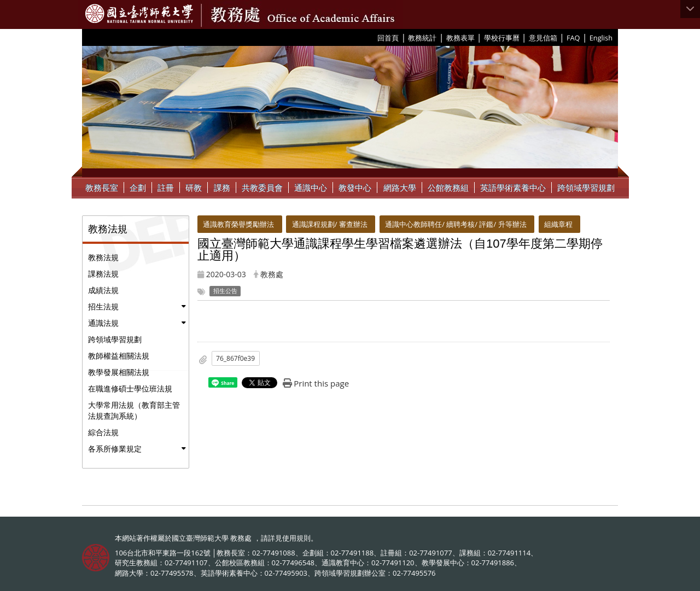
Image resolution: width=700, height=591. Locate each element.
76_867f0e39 (235, 358)
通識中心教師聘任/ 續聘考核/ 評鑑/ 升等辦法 (456, 224)
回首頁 (388, 38)
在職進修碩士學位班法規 (130, 388)
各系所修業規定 (115, 449)
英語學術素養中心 (513, 188)
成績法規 (103, 290)
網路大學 (400, 188)
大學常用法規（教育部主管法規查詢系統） (134, 410)
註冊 (166, 188)
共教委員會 (262, 188)
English (601, 38)
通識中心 (311, 188)
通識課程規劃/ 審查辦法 (330, 224)
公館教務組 (448, 188)
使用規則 (296, 538)
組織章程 (558, 224)
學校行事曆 (502, 38)
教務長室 (102, 188)
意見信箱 (543, 38)
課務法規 (103, 274)
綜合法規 (103, 432)
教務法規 (103, 257)
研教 (194, 188)
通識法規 (103, 323)
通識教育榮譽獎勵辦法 (238, 224)
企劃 (138, 188)
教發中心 (355, 188)
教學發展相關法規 (119, 372)
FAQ (573, 38)
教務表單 (460, 38)
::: (374, 37)
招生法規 (103, 306)
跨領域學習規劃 (586, 188)
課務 (222, 188)
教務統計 (422, 38)
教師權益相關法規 (119, 356)
